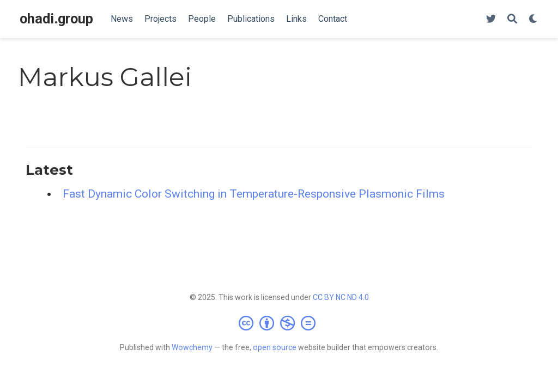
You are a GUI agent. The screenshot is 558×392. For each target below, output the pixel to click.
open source (275, 347)
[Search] (512, 19)
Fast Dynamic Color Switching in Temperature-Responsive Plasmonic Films (254, 194)
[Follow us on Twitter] (491, 19)
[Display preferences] (533, 19)
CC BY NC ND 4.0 (341, 297)
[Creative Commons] (279, 323)
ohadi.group (56, 19)
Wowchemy (192, 347)
